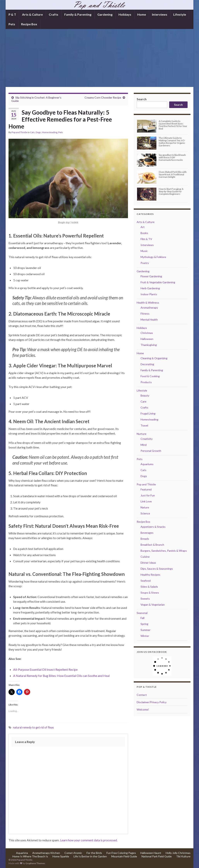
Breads (145, 539)
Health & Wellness (148, 303)
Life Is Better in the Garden (90, 856)
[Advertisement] (99, 58)
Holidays (125, 14)
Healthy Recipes (150, 575)
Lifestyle (180, 14)
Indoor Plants (149, 294)
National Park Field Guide (157, 856)
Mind (144, 445)
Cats (32, 132)
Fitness (145, 314)
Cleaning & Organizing (154, 358)
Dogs (38, 132)
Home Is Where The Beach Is (30, 856)
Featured (146, 489)
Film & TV (146, 239)
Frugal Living (148, 413)
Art (143, 227)
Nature (145, 507)
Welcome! (143, 709)
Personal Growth (151, 451)
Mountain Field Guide (124, 856)
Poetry (145, 263)
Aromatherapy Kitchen (46, 853)
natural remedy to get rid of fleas (33, 727)
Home (142, 14)
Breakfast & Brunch (152, 545)
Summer (145, 630)
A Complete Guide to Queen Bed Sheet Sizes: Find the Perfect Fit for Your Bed (173, 125)
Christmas (147, 333)
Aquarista (22, 853)
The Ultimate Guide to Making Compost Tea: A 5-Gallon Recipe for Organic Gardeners (172, 142)
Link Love (146, 501)
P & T (12, 14)
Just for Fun (148, 495)
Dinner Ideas (148, 563)
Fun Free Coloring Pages (121, 853)
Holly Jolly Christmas (178, 853)
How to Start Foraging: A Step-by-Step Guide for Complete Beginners (171, 191)
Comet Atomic (73, 853)
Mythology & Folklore (153, 257)
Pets (12, 24)
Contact (142, 695)
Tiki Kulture (183, 856)
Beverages (147, 533)
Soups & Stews (150, 593)
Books (144, 233)
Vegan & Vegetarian (153, 605)
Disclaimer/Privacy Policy (152, 702)
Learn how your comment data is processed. (89, 840)
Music (144, 251)
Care (143, 401)
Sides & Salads (149, 587)
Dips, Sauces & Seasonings (157, 569)
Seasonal (142, 613)
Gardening (105, 14)
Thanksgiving (149, 345)
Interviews (160, 14)
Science (145, 513)
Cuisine (145, 557)
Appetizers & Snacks (153, 527)
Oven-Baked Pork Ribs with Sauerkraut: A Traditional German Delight (173, 174)
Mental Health (149, 320)
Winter (145, 636)
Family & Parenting (78, 14)
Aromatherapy (149, 308)
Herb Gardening (150, 288)
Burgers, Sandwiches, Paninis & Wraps (164, 551)
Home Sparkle (61, 856)
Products (146, 382)
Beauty (145, 395)
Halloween (147, 339)
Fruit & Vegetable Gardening (158, 282)
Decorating (147, 364)
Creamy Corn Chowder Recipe (103, 97)
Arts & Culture (32, 14)
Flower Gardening (151, 276)
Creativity (147, 439)
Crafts (54, 14)
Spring (144, 624)
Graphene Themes (35, 863)
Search (142, 99)
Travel (144, 425)
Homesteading (50, 132)
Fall (142, 618)
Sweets (145, 599)
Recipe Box (29, 24)
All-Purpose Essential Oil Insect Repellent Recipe (45, 669)
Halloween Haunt (151, 853)
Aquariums (147, 464)
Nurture (142, 434)
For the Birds (94, 853)
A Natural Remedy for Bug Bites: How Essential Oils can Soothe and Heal (61, 676)
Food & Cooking (150, 376)
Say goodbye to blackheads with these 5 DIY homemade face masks (172, 157)
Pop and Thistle (19, 132)
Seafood (146, 581)
